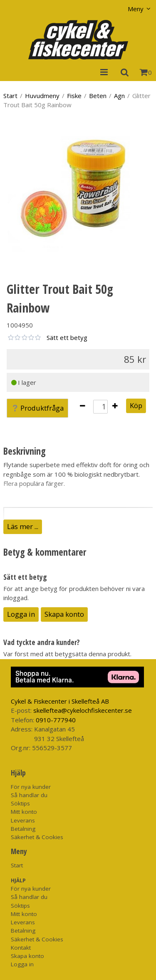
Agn (119, 96)
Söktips (20, 803)
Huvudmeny (42, 96)
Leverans (23, 820)
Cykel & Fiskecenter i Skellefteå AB (60, 701)
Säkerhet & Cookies (37, 837)
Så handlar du (29, 795)
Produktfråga (37, 408)
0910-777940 (56, 720)
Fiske (74, 96)
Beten (98, 96)
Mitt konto (24, 812)
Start (10, 96)
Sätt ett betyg (67, 337)
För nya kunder (31, 787)
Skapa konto (64, 614)
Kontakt (21, 948)
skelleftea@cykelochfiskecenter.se (83, 710)
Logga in (21, 614)
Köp (136, 405)
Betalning (23, 829)
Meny (136, 9)
